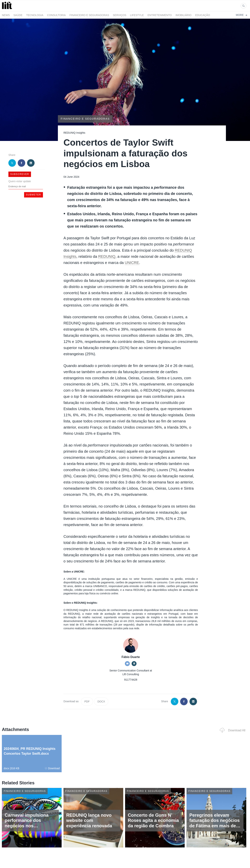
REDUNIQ (107, 256)
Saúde (18, 15)
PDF (87, 701)
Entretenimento (160, 15)
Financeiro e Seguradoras (89, 15)
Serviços (119, 15)
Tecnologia (35, 15)
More (242, 15)
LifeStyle (137, 15)
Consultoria (56, 15)
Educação (203, 15)
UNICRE (132, 263)
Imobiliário (184, 15)
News (6, 15)
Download (52, 768)
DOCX (101, 701)
